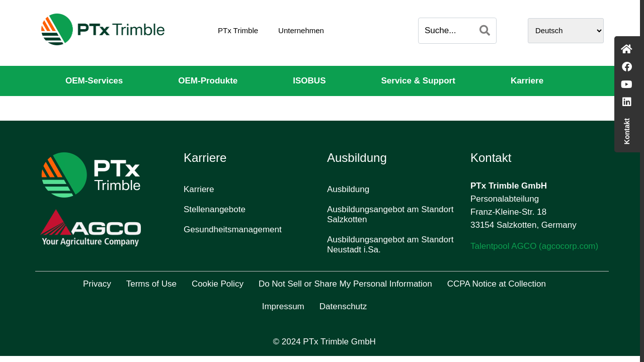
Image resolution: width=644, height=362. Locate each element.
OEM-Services (94, 81)
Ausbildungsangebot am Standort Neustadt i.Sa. (390, 245)
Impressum (283, 306)
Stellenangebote (215, 209)
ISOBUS (309, 81)
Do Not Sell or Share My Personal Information (345, 284)
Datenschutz (343, 306)
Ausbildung (348, 189)
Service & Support (418, 81)
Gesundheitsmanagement (233, 230)
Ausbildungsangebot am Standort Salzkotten (390, 214)
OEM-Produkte (208, 81)
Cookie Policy (218, 284)
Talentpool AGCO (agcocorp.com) (534, 246)
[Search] (485, 31)
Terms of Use (151, 284)
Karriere (527, 81)
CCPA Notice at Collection (497, 284)
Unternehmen (301, 30)
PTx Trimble (238, 30)
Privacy (97, 284)
